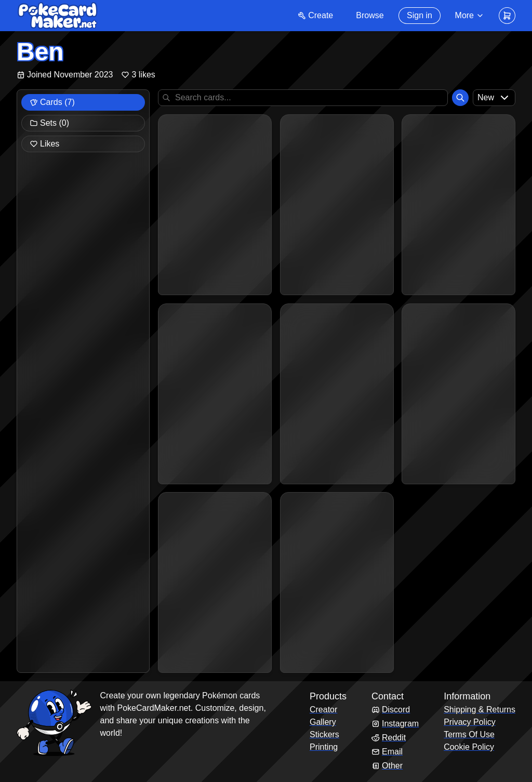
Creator (323, 710)
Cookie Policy (469, 747)
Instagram (395, 724)
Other (387, 766)
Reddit (389, 738)
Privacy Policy (470, 722)
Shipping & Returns (480, 710)
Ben (40, 52)
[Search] (460, 98)
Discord (391, 710)
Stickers (324, 734)
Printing (324, 747)
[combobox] (494, 98)
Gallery (323, 722)
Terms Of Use (469, 734)
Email (387, 752)
